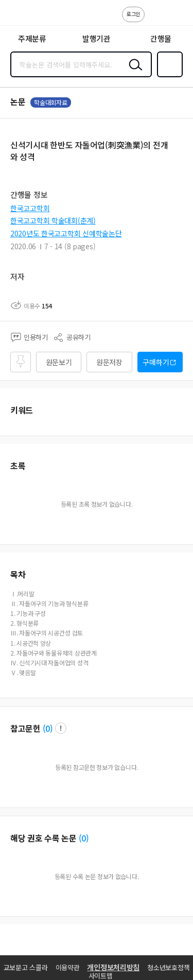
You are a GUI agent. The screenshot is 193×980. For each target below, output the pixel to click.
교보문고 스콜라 (26, 967)
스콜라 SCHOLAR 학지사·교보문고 (31, 16)
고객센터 (155, 20)
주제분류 (32, 38)
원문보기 (59, 362)
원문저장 (109, 362)
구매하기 (156, 362)
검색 (133, 73)
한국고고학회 (30, 208)
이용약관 (68, 967)
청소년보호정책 (168, 967)
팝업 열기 (61, 728)
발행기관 (97, 38)
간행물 (161, 38)
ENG (177, 20)
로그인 (133, 14)
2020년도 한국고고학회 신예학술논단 (66, 233)
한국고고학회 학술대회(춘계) (53, 220)
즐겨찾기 (168, 76)
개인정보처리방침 (113, 967)
